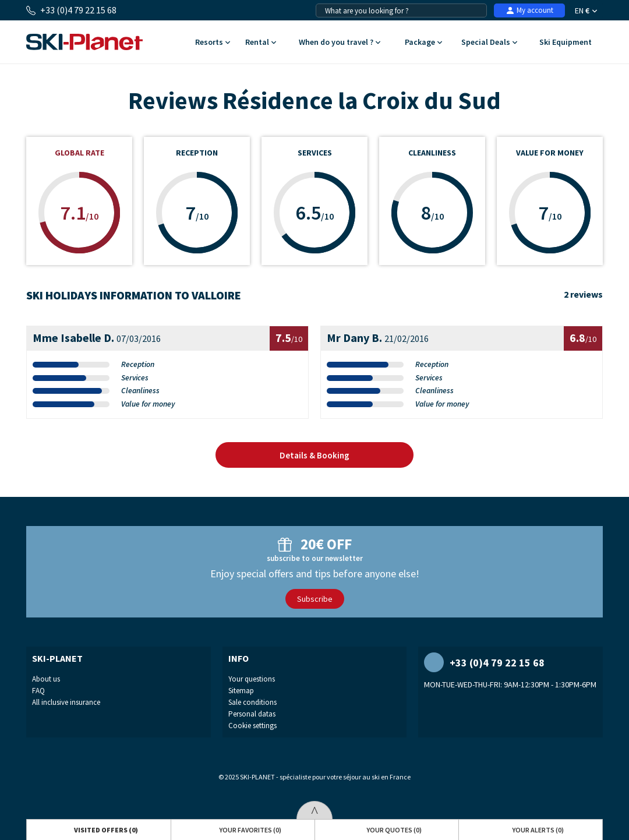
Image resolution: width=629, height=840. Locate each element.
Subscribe (315, 599)
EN (586, 10)
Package (423, 43)
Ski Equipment (566, 43)
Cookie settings (252, 726)
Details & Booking (314, 455)
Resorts (213, 43)
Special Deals (489, 43)
